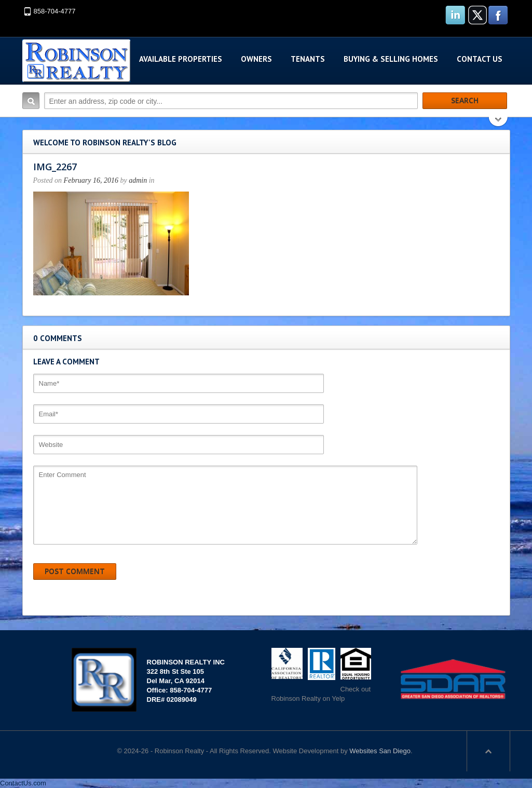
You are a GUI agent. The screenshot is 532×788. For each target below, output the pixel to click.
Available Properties (181, 59)
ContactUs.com (23, 783)
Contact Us (480, 59)
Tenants (308, 59)
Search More (499, 123)
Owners (256, 59)
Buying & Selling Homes (391, 59)
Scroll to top (488, 751)
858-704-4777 (55, 11)
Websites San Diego (380, 751)
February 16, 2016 (91, 180)
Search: (31, 101)
